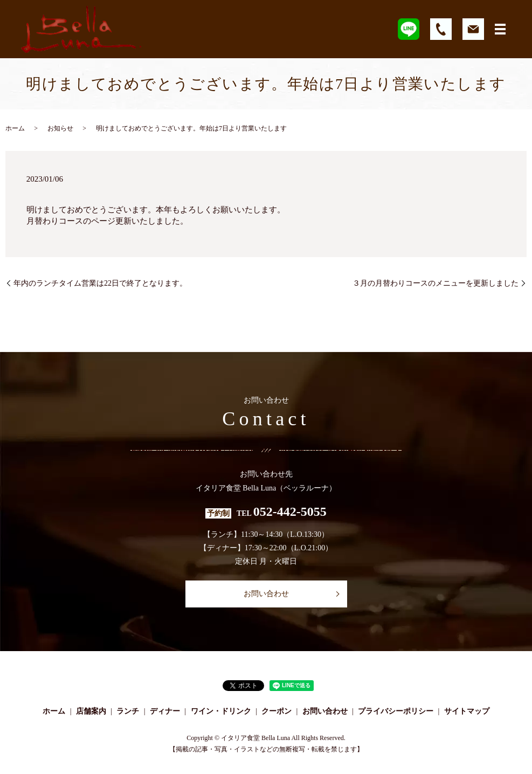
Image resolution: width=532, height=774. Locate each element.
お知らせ (60, 128)
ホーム (15, 128)
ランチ (128, 711)
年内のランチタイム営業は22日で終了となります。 (100, 283)
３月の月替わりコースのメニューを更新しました (436, 283)
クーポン (277, 711)
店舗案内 (91, 711)
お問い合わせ (266, 594)
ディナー (165, 711)
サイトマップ (467, 711)
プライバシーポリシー (396, 711)
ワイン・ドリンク (221, 711)
